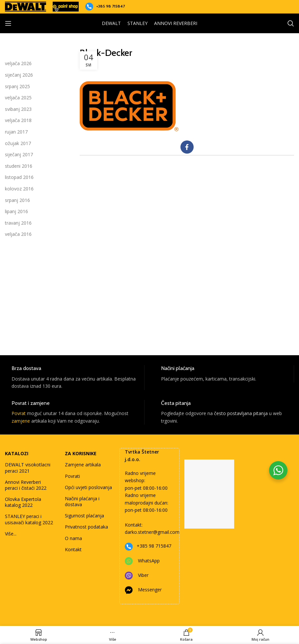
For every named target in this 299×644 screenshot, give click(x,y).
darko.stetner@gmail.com (152, 532)
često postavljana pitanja (241, 413)
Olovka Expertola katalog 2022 (23, 502)
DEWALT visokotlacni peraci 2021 (28, 468)
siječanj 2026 (19, 75)
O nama (73, 538)
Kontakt (73, 549)
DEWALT (111, 23)
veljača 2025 (18, 98)
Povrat (19, 413)
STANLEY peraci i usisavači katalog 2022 (29, 519)
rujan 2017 (16, 132)
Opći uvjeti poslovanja (88, 487)
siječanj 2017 (19, 154)
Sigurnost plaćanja (84, 516)
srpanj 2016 (17, 200)
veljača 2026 (18, 63)
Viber (143, 575)
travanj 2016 (18, 223)
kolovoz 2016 (19, 189)
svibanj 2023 (18, 109)
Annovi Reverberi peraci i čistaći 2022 (26, 485)
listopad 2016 (19, 177)
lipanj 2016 (16, 211)
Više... (11, 534)
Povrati (72, 476)
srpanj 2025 (17, 86)
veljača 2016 (18, 234)
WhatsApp (149, 561)
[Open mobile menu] (8, 23)
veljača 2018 (18, 120)
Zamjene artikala (83, 465)
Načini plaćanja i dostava (82, 501)
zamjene (21, 421)
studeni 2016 (19, 166)
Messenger (150, 590)
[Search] (291, 23)
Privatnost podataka (86, 527)
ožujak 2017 (18, 143)
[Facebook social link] (187, 147)
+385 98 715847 (110, 6)
